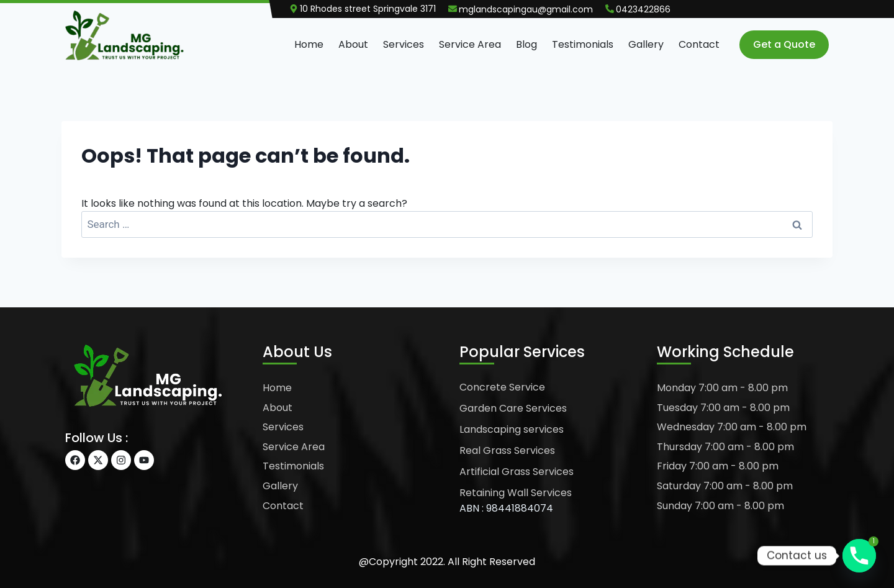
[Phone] (859, 556)
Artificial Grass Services (517, 472)
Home (309, 44)
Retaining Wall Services (516, 493)
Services (404, 44)
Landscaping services (512, 429)
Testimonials (583, 44)
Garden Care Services (513, 408)
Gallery (646, 44)
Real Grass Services (507, 450)
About (353, 44)
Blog (526, 44)
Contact (699, 44)
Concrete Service (502, 387)
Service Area (470, 44)
